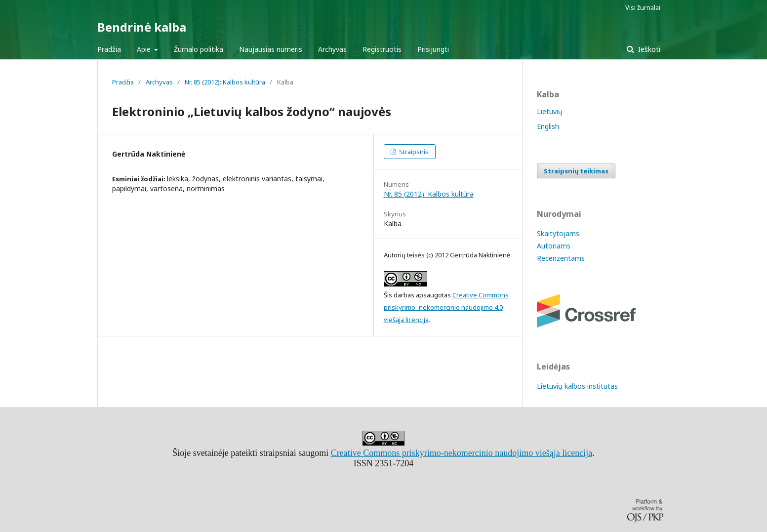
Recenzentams (561, 258)
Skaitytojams (558, 233)
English (548, 126)
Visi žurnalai (643, 7)
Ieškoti (648, 49)
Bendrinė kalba (142, 27)
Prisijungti (433, 49)
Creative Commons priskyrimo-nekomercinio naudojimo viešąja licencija (462, 453)
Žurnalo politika (199, 49)
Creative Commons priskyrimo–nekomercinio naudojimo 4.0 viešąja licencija (446, 307)
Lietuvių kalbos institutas (577, 386)
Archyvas (332, 49)
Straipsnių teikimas (576, 171)
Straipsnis (413, 152)
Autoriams (554, 246)
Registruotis (382, 49)
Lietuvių (550, 111)
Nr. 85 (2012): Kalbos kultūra (225, 82)
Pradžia (109, 49)
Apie (145, 49)
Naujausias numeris (271, 49)
